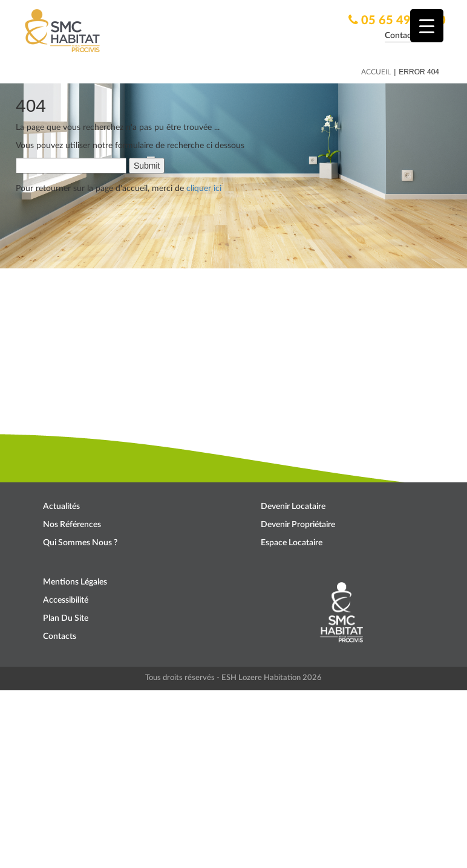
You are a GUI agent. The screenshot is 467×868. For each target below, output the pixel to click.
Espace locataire (292, 543)
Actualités (61, 507)
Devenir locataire (293, 507)
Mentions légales (75, 582)
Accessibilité (66, 600)
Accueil (376, 72)
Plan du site (66, 618)
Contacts (60, 636)
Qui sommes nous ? (80, 543)
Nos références (72, 525)
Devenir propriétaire (298, 525)
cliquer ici (204, 189)
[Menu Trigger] (427, 26)
